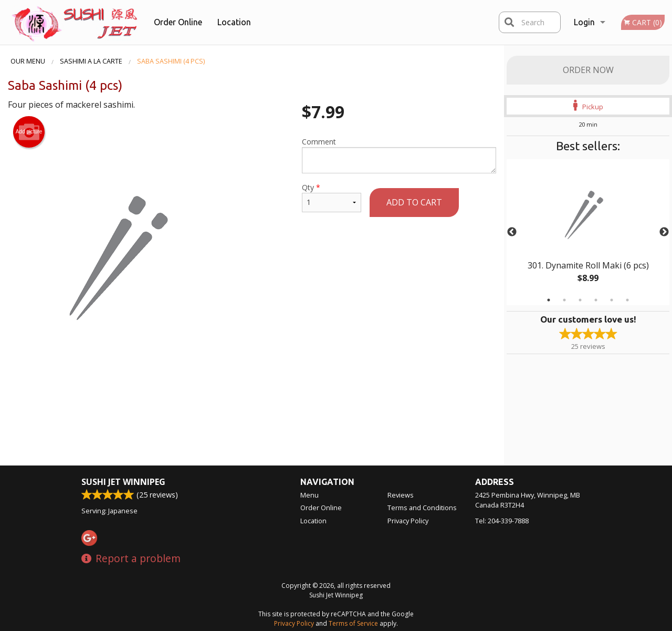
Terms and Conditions (422, 508)
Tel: (502, 521)
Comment (399, 155)
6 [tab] (627, 300)
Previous (512, 232)
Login (584, 22)
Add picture (29, 132)
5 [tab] (612, 300)
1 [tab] (549, 300)
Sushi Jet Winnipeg (123, 482)
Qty (332, 197)
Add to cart (414, 202)
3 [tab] (580, 300)
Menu (309, 495)
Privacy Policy (408, 521)
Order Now (588, 70)
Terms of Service (353, 623)
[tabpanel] (588, 232)
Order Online (178, 22)
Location (234, 22)
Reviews (401, 495)
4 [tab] (596, 300)
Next (664, 232)
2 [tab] (564, 300)
